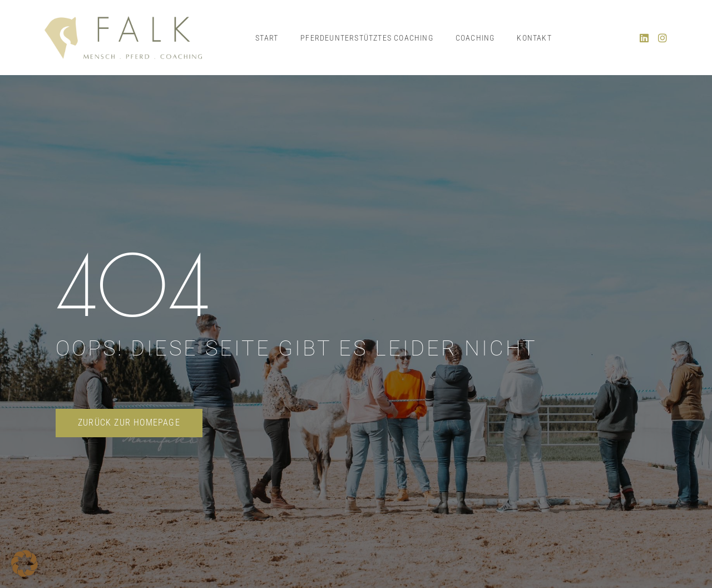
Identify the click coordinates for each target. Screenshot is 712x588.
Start (267, 38)
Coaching (475, 38)
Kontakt (534, 38)
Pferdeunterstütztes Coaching (367, 38)
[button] (24, 564)
